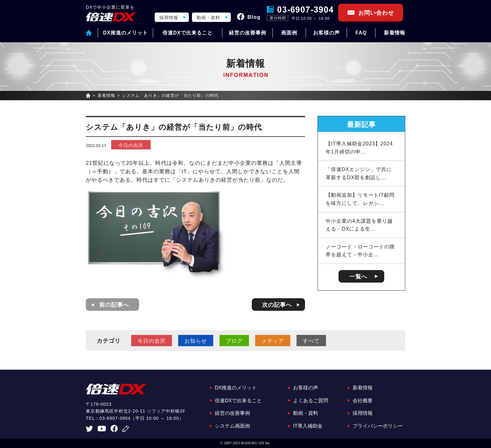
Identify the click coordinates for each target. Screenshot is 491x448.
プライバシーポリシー (378, 426)
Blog (254, 17)
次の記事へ (277, 305)
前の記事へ (114, 305)
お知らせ (196, 341)
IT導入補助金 (308, 426)
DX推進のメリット (125, 33)
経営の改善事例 (248, 33)
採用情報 (169, 18)
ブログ (234, 341)
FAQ (361, 33)
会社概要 (363, 401)
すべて (311, 341)
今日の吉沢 (131, 145)
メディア (273, 341)
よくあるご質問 (311, 401)
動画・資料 (208, 18)
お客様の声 (326, 33)
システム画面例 (232, 426)
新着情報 (395, 33)
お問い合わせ (376, 13)
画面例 (289, 33)
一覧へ (358, 277)
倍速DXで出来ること (188, 33)
